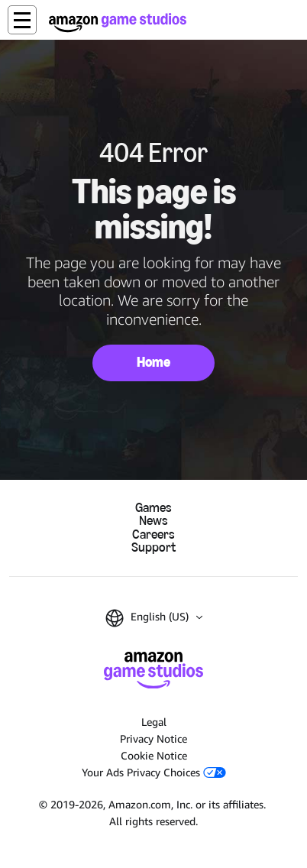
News (153, 521)
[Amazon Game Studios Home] (118, 23)
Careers (153, 534)
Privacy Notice (153, 738)
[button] (22, 20)
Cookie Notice (154, 755)
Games (153, 508)
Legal (154, 722)
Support (153, 547)
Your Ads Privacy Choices (154, 772)
